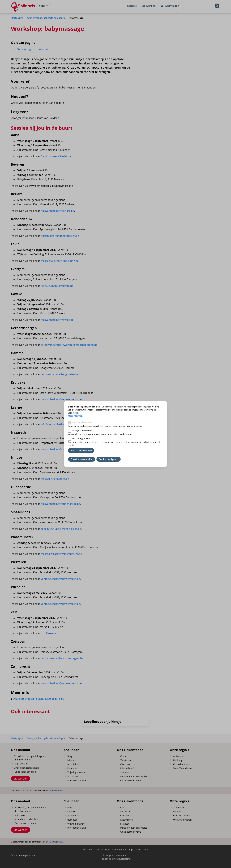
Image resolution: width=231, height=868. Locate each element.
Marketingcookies (81, 438)
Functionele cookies (82, 422)
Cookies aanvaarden (81, 459)
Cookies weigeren (108, 459)
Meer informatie (76, 416)
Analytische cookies (82, 430)
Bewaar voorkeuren (81, 451)
